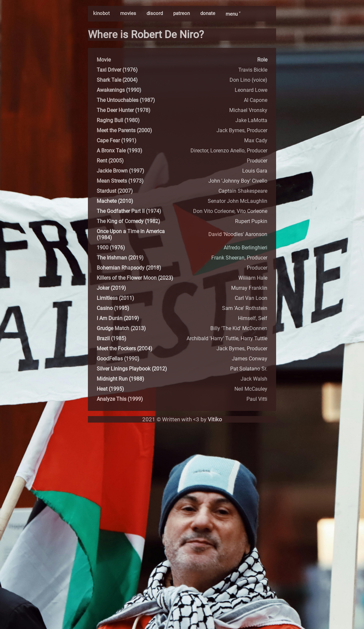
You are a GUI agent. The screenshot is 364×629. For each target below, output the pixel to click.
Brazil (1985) (112, 338)
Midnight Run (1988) (120, 379)
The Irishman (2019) (120, 258)
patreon (182, 13)
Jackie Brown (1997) (120, 171)
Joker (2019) (111, 288)
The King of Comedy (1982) (128, 221)
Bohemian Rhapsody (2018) (129, 268)
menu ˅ (233, 14)
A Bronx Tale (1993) (119, 151)
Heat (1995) (110, 389)
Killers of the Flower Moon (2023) (135, 278)
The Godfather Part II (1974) (129, 211)
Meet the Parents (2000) (124, 130)
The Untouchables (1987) (126, 100)
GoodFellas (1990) (118, 359)
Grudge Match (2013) (121, 328)
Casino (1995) (113, 308)
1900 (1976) (111, 248)
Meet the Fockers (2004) (125, 349)
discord (155, 13)
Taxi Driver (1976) (117, 70)
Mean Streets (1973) (120, 181)
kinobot (101, 13)
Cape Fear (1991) (117, 140)
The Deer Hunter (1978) (124, 110)
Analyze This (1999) (120, 399)
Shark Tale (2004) (117, 80)
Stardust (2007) (115, 191)
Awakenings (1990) (119, 90)
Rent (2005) (110, 161)
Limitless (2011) (115, 298)
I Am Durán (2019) (118, 318)
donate (208, 13)
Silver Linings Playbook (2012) (132, 369)
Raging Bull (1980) (118, 120)
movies (128, 13)
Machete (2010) (115, 201)
